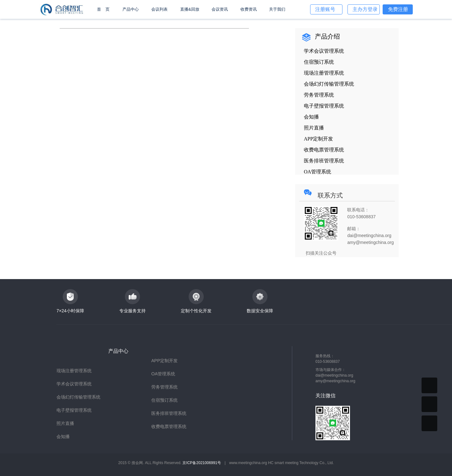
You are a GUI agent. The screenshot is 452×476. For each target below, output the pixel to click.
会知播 (63, 436)
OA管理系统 (163, 374)
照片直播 (65, 423)
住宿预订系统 (164, 400)
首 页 (103, 9)
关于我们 (277, 9)
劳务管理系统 (164, 387)
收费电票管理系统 (169, 426)
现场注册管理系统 (74, 371)
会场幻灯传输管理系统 (78, 397)
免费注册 (398, 9)
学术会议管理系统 (74, 384)
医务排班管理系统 (169, 413)
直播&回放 (190, 9)
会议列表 (159, 9)
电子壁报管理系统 (74, 410)
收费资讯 (249, 9)
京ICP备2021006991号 (202, 463)
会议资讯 (220, 9)
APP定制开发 (164, 361)
